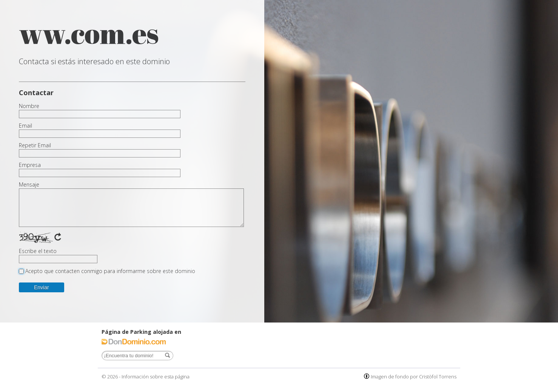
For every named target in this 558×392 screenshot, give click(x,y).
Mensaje (29, 185)
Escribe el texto (38, 251)
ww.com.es (89, 33)
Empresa (30, 165)
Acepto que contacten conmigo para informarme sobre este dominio (110, 271)
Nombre (29, 106)
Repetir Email (35, 145)
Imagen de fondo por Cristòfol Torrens (414, 377)
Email (25, 126)
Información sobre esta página (156, 377)
